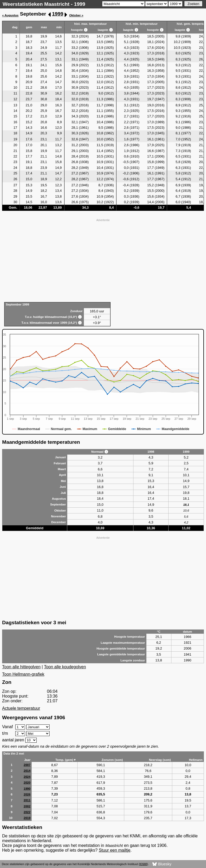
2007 (27, 765)
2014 (27, 771)
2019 (27, 818)
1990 (27, 789)
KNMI (143, 864)
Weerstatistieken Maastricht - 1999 (44, 4)
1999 (58, 14)
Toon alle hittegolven (21, 667)
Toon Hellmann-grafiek (23, 674)
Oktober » (76, 15)
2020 (27, 783)
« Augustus (10, 15)
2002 (27, 806)
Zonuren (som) (112, 760)
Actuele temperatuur (21, 708)
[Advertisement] (103, 260)
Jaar (27, 760)
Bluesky (162, 864)
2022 (27, 812)
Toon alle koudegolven (65, 667)
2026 (27, 794)
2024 (27, 777)
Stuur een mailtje (114, 850)
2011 (27, 800)
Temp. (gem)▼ (66, 760)
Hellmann (196, 760)
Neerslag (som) (160, 760)
